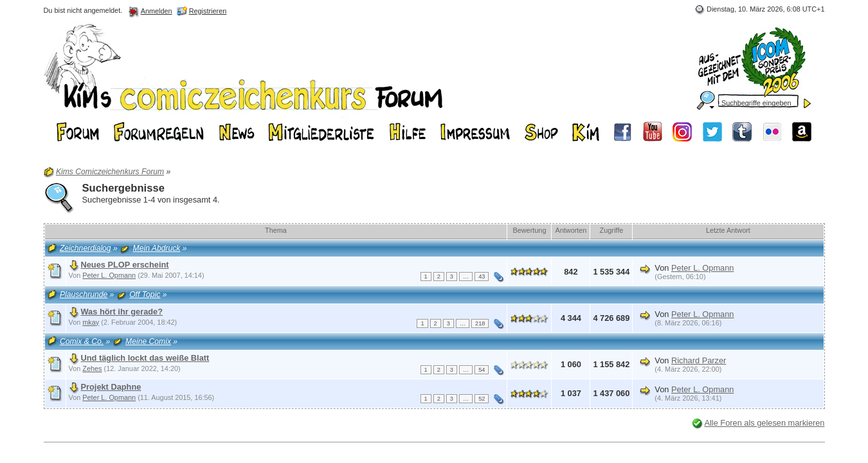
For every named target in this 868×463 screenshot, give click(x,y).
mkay (91, 322)
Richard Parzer (699, 360)
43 (482, 277)
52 (482, 399)
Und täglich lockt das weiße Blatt (145, 358)
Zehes (92, 368)
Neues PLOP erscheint (125, 265)
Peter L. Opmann (109, 275)
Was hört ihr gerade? (122, 312)
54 (482, 370)
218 (480, 323)
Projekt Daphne (111, 387)
